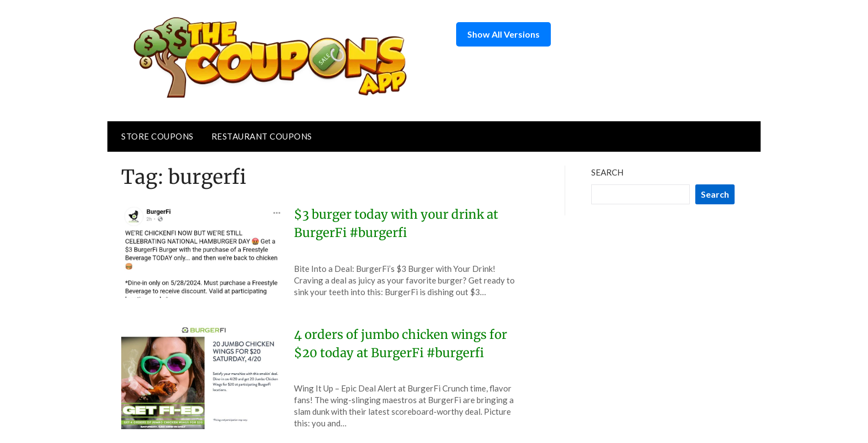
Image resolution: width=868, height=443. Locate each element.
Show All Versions (503, 34)
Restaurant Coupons (262, 136)
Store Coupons (157, 136)
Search (607, 172)
